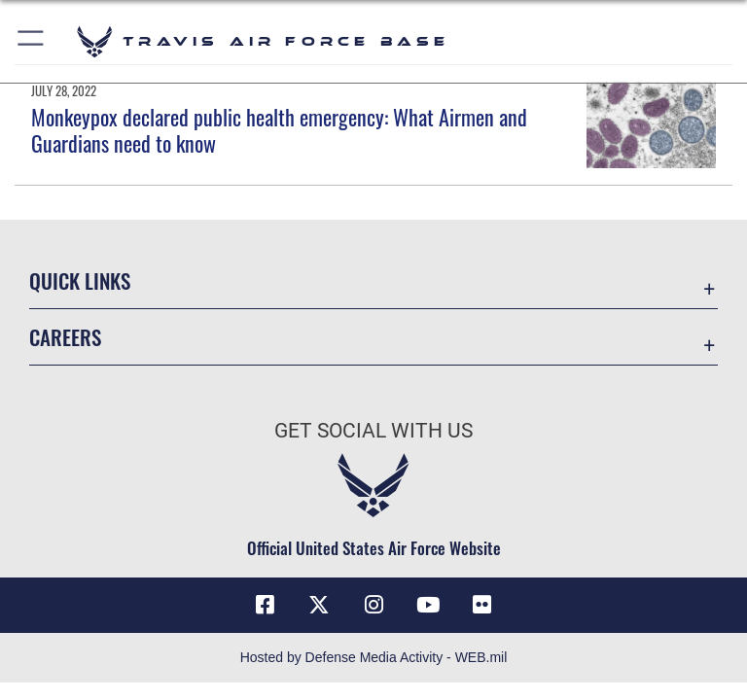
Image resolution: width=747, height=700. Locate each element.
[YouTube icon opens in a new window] (428, 605)
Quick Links (80, 280)
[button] (32, 41)
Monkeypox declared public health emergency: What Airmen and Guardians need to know (279, 129)
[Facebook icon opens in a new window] (265, 605)
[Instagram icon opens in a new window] (373, 605)
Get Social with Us (373, 431)
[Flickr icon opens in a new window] (482, 605)
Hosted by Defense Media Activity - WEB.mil (374, 657)
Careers (65, 337)
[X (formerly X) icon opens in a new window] (319, 605)
